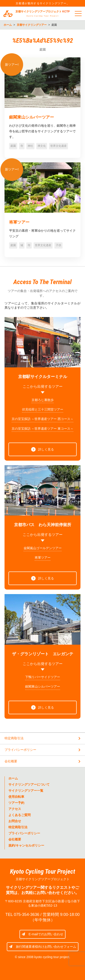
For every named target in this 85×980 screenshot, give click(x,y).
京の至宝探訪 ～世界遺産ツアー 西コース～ (43, 419)
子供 (58, 245)
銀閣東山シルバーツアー (32, 117)
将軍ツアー (19, 222)
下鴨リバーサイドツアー (43, 677)
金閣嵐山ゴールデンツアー (43, 548)
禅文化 (42, 146)
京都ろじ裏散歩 (43, 400)
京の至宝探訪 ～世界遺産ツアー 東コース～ (43, 429)
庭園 (13, 146)
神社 (30, 146)
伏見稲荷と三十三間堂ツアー (43, 409)
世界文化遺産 (58, 146)
